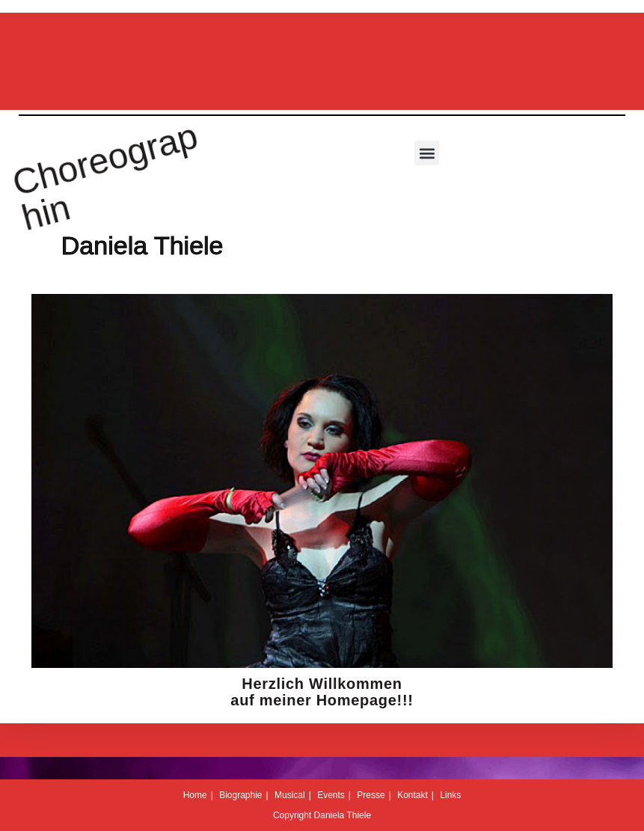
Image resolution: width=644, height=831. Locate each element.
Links (450, 795)
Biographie (240, 795)
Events (331, 795)
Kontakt (413, 795)
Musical (290, 795)
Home (195, 795)
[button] (427, 153)
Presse (371, 795)
